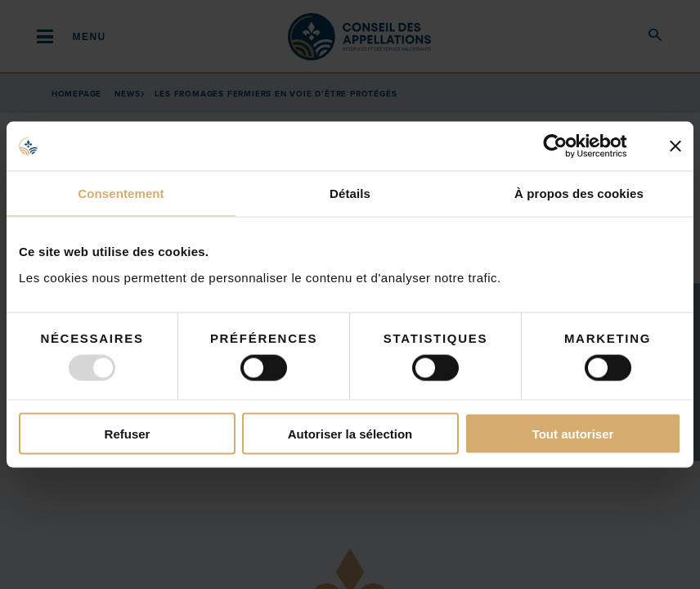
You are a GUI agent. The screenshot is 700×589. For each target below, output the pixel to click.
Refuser (128, 433)
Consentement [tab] (121, 193)
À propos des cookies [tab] (579, 193)
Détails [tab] (350, 193)
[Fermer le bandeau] (675, 146)
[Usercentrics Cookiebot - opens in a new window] (568, 146)
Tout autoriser (573, 433)
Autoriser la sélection (350, 433)
